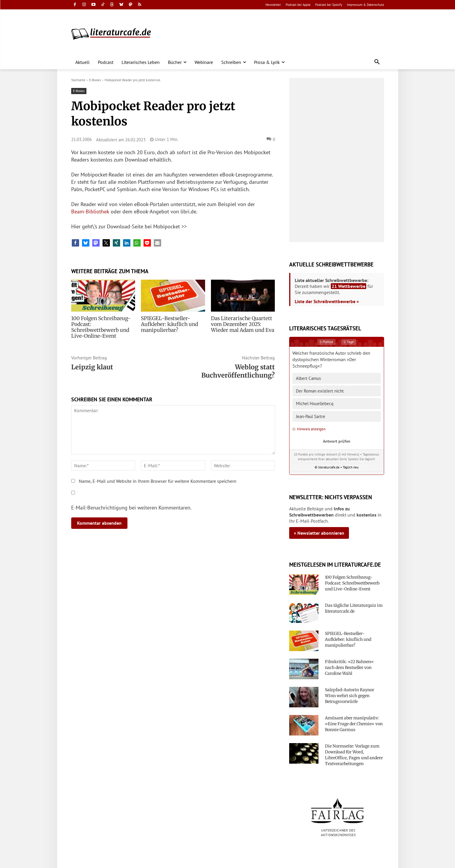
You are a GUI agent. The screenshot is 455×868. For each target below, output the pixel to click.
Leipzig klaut (92, 361)
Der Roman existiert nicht (320, 391)
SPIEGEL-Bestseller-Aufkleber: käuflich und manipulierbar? (168, 324)
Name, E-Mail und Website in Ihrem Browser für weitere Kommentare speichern (158, 475)
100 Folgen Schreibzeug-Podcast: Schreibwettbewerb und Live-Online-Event (103, 324)
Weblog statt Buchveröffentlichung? (238, 365)
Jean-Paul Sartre (311, 416)
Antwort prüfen (337, 441)
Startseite (78, 80)
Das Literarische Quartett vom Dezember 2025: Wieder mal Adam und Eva (241, 324)
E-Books (95, 80)
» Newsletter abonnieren (319, 533)
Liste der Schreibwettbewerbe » (327, 301)
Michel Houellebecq (315, 404)
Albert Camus (308, 378)
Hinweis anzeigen (309, 429)
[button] (377, 62)
